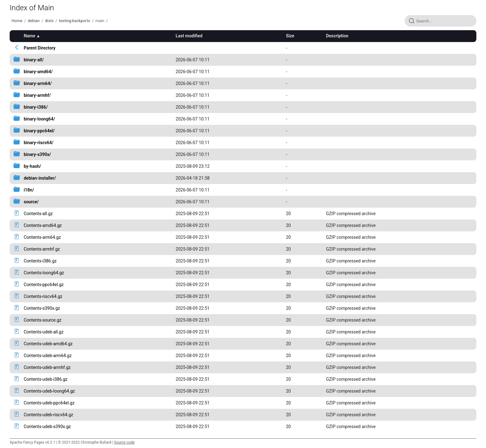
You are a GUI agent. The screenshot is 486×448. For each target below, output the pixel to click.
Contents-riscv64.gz (43, 296)
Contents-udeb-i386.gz (46, 379)
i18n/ (29, 190)
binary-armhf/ (37, 95)
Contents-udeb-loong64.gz (49, 391)
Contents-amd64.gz (43, 225)
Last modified (189, 36)
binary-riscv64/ (39, 143)
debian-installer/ (40, 178)
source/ (31, 202)
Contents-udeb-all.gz (44, 332)
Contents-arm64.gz (42, 237)
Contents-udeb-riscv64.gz (48, 415)
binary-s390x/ (37, 154)
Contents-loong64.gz (44, 273)
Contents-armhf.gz (42, 249)
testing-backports (75, 21)
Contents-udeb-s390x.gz (47, 427)
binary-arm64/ (38, 83)
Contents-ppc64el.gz (44, 285)
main (100, 21)
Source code (124, 442)
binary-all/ (34, 60)
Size (290, 36)
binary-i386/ (36, 107)
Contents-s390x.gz (42, 308)
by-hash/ (32, 166)
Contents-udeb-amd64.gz (48, 344)
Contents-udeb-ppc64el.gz (49, 403)
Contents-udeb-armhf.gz (47, 367)
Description (337, 36)
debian (34, 21)
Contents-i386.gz (40, 261)
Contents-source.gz (42, 320)
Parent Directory (40, 48)
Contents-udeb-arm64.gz (48, 356)
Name (29, 36)
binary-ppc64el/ (39, 131)
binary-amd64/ (38, 72)
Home (17, 21)
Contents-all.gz (38, 214)
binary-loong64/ (39, 119)
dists (49, 21)
